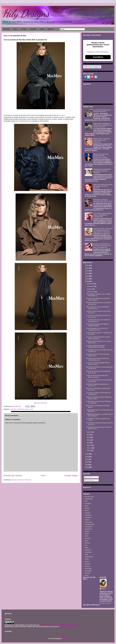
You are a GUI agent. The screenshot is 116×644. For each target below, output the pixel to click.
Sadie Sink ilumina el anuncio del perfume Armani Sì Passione (103, 186)
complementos (90, 524)
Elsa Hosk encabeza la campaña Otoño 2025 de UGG (103, 201)
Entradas (88, 477)
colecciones (21, 409)
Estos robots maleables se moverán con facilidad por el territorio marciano (103, 125)
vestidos (88, 573)
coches (87, 520)
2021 (87, 279)
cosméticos (89, 527)
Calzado (87, 513)
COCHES (24, 29)
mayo (89, 440)
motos (87, 559)
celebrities (88, 517)
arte (86, 501)
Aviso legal (8, 634)
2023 (87, 273)
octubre (90, 289)
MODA (15, 29)
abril (88, 443)
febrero (89, 448)
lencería (87, 543)
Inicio (43, 476)
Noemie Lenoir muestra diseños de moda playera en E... (98, 359)
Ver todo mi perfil (105, 603)
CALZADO (33, 29)
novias (87, 561)
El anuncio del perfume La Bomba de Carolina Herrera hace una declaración (102, 245)
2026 (87, 265)
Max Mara (62, 115)
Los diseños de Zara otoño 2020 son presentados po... (98, 321)
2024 (87, 271)
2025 (87, 268)
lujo (86, 545)
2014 (87, 467)
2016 (87, 462)
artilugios (88, 503)
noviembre (90, 286)
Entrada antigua (71, 476)
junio (89, 437)
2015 (87, 465)
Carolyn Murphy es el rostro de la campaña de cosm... (97, 329)
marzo (89, 445)
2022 (87, 276)
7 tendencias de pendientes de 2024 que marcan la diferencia (102, 171)
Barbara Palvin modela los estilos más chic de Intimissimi (102, 140)
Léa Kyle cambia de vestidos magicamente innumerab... (96, 346)
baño (86, 506)
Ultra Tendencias (42, 403)
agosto (89, 432)
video (87, 575)
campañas (13, 409)
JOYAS (42, 29)
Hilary (104, 589)
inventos (88, 538)
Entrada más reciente (13, 476)
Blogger (65, 638)
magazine (88, 550)
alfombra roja (89, 497)
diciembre (90, 284)
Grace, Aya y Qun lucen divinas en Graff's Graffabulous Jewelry (101, 156)
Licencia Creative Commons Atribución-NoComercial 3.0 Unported (61, 625)
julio (88, 435)
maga (87, 548)
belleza (87, 508)
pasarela (88, 564)
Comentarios (89, 480)
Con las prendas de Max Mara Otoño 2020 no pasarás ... (98, 338)
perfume (87, 566)
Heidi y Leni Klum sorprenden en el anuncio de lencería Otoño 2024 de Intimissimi (103, 230)
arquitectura (89, 499)
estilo (87, 536)
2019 (87, 454)
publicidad (88, 568)
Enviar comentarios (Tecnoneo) (22, 480)
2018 (87, 457)
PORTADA (6, 29)
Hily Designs (26, 13)
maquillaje (88, 552)
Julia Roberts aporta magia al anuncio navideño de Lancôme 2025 (103, 215)
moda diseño (89, 557)
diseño (27, 409)
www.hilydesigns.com (67, 627)
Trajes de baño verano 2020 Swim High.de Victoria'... (97, 376)
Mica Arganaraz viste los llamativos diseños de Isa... (98, 308)
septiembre (91, 292)
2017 (87, 459)
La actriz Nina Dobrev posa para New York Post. (102, 111)
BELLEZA (51, 29)
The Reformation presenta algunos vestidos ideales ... (98, 325)
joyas (86, 541)
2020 (87, 281)
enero (89, 451)
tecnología (88, 571)
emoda (87, 534)
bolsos (87, 510)
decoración (88, 529)
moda (31, 409)
